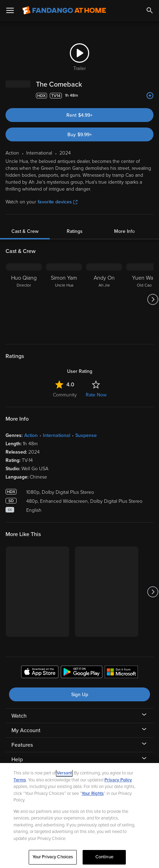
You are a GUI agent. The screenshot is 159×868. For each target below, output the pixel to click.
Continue (104, 857)
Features (22, 745)
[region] (79, 816)
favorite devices (58, 202)
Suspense (86, 435)
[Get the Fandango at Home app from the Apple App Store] (40, 673)
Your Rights (93, 794)
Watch (19, 716)
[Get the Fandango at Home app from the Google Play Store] (82, 673)
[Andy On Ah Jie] (104, 299)
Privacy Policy (118, 780)
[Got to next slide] (153, 299)
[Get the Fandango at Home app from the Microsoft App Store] (121, 673)
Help (17, 760)
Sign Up (80, 695)
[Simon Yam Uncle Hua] (64, 299)
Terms (20, 780)
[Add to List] (150, 96)
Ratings (75, 231)
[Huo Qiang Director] (24, 299)
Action (31, 435)
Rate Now (96, 395)
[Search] (150, 10)
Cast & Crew (25, 231)
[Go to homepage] (64, 10)
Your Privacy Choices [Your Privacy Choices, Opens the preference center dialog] (53, 857)
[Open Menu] (10, 10)
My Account (26, 730)
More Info (124, 231)
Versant (64, 773)
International (57, 435)
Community (65, 395)
